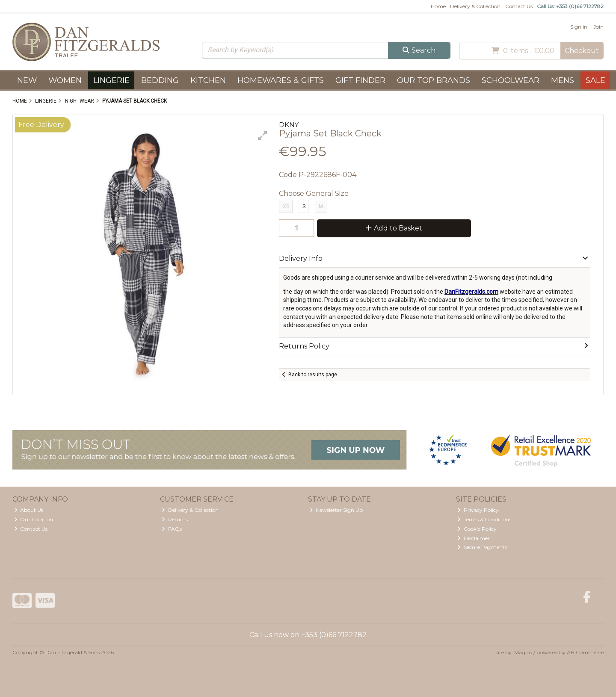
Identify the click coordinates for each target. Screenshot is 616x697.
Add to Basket (394, 228)
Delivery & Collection (475, 6)
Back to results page (313, 375)
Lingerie (111, 80)
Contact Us (519, 6)
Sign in (579, 27)
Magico (523, 652)
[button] (263, 136)
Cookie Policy (477, 529)
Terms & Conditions (484, 519)
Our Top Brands (434, 80)
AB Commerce (585, 652)
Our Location (34, 519)
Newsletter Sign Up (336, 510)
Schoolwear (511, 80)
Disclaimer (474, 538)
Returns (175, 519)
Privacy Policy (478, 510)
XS (286, 207)
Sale (595, 80)
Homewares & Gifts (281, 80)
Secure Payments (482, 547)
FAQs (172, 529)
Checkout (582, 51)
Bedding (160, 80)
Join (598, 27)
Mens (563, 80)
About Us (29, 510)
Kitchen (208, 80)
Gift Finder (360, 80)
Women (65, 80)
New (27, 80)
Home (438, 6)
